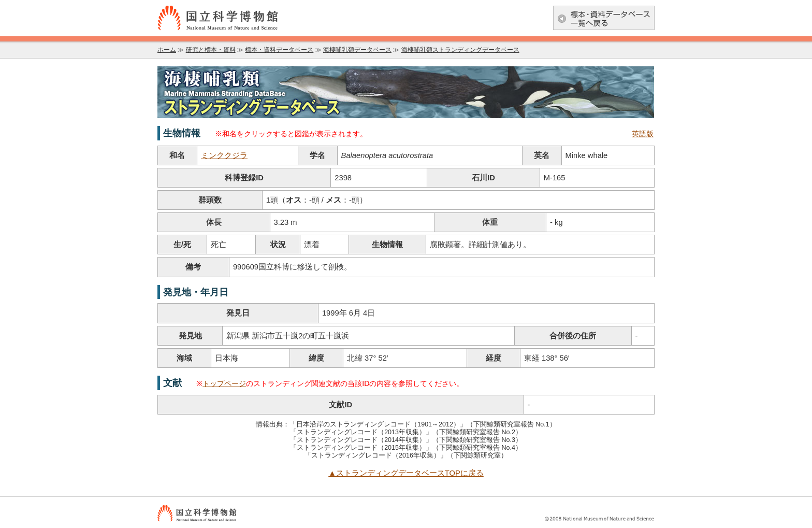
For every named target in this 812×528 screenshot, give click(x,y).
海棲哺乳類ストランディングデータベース (460, 50)
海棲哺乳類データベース (357, 50)
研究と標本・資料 (211, 50)
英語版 (643, 134)
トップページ (224, 383)
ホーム (167, 50)
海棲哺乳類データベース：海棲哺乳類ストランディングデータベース (406, 92)
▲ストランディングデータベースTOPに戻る (406, 473)
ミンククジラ (224, 155)
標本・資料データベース (279, 50)
